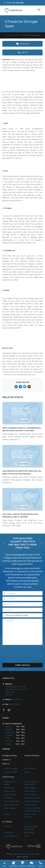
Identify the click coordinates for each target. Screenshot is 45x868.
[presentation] (23, 655)
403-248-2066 (18, 3)
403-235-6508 (14, 704)
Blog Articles (16, 35)
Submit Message (22, 665)
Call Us (22, 52)
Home (8, 35)
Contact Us (22, 44)
